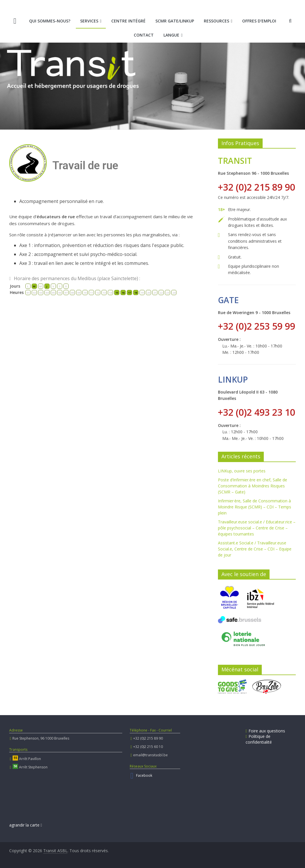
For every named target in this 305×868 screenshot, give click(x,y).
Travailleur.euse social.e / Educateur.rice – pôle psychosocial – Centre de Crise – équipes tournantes (257, 528)
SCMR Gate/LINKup (175, 21)
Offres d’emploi (259, 21)
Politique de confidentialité (259, 739)
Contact (144, 35)
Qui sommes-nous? (50, 21)
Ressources (216, 21)
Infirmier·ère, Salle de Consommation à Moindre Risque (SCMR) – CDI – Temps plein (255, 507)
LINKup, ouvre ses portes (242, 471)
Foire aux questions (265, 731)
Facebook (144, 775)
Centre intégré (128, 21)
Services (89, 21)
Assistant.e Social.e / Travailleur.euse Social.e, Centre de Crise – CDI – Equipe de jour (255, 549)
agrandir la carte (26, 825)
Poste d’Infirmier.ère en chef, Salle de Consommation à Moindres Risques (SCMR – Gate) (253, 486)
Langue (171, 35)
